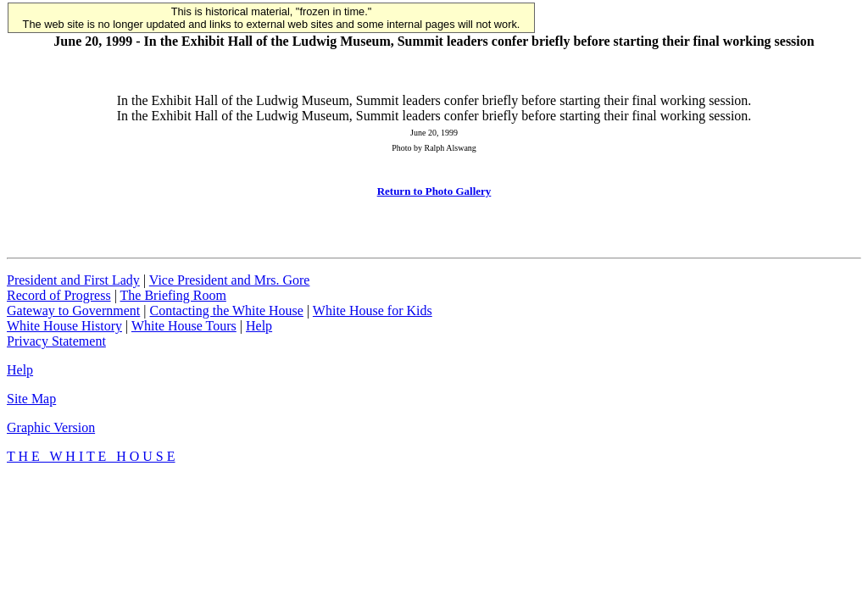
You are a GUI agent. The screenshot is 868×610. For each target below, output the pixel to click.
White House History (64, 326)
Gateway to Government (73, 311)
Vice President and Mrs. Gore (230, 280)
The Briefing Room (173, 295)
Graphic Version (51, 427)
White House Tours (184, 326)
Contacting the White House (226, 311)
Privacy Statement (56, 341)
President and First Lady (73, 280)
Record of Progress (59, 295)
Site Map (31, 399)
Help (259, 326)
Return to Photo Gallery (434, 191)
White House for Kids (373, 311)
